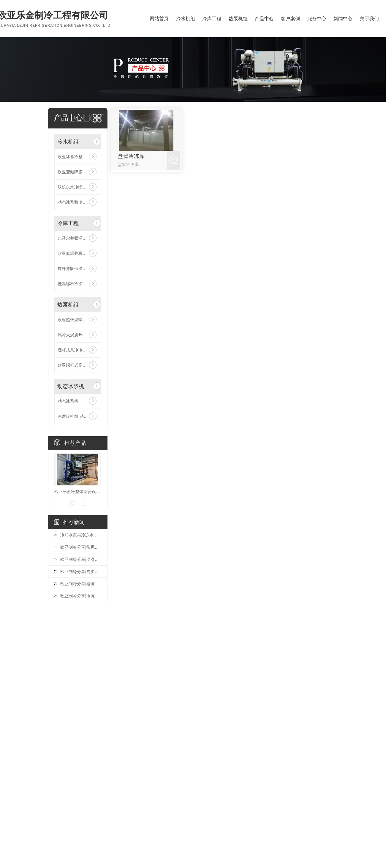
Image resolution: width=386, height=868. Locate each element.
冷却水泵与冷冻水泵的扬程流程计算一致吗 (81, 535)
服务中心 (317, 19)
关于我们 (369, 19)
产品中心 (264, 19)
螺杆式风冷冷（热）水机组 (78, 350)
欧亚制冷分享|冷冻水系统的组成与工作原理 (81, 596)
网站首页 (159, 19)
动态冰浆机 (71, 386)
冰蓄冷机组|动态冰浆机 (78, 416)
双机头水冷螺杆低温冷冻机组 (78, 187)
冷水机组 (186, 19)
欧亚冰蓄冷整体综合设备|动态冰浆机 (78, 157)
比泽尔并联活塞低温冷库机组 (78, 238)
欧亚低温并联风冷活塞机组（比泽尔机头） (78, 253)
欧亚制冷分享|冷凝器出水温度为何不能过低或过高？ (81, 559)
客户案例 (290, 19)
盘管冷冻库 (131, 156)
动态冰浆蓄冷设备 (74, 202)
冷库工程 (212, 19)
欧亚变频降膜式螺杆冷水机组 (78, 172)
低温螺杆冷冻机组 (74, 284)
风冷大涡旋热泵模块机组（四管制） (78, 335)
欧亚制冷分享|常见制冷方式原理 (81, 547)
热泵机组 (238, 19)
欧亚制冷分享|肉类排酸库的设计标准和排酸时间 (81, 572)
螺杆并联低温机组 (74, 269)
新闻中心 (343, 19)
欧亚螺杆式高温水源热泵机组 (78, 365)
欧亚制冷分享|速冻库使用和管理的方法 (81, 584)
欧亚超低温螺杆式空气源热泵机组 (78, 320)
